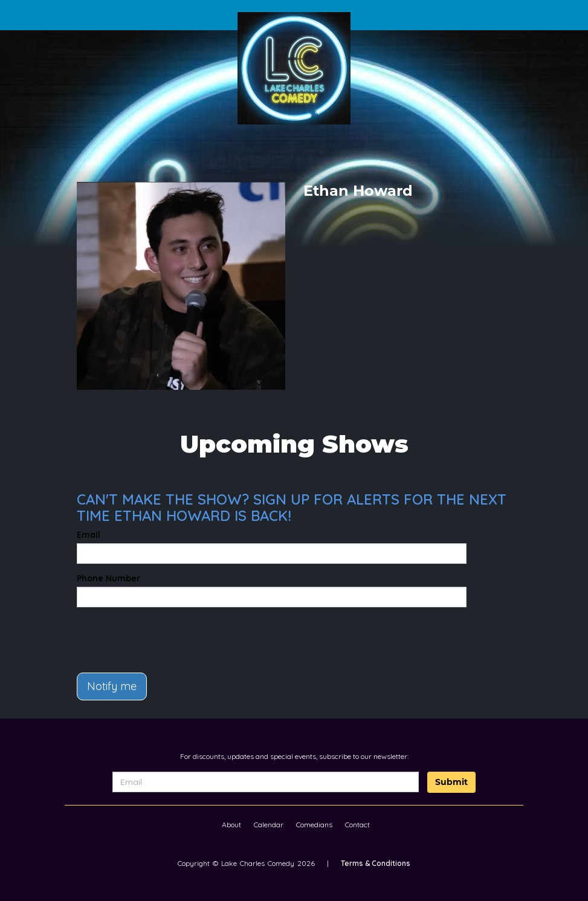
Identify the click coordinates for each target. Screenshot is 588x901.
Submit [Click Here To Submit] (451, 782)
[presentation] (147, 635)
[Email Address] (266, 782)
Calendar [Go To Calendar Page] (269, 825)
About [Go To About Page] (231, 825)
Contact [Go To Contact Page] (357, 825)
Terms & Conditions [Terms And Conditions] (376, 863)
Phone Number (108, 578)
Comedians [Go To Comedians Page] (314, 825)
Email (89, 535)
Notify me (112, 686)
